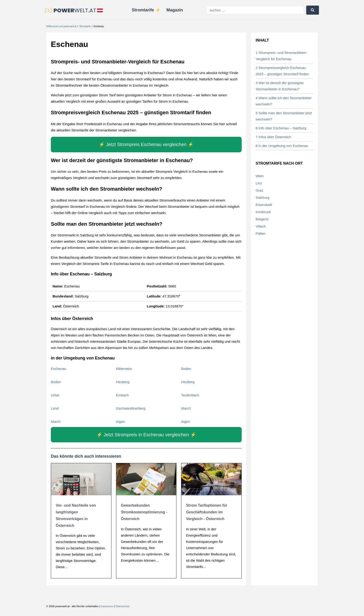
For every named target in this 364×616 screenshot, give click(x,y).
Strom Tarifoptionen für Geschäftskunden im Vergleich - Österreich (206, 513)
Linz (259, 183)
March (186, 409)
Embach (122, 395)
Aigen (120, 422)
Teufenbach (190, 395)
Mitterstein (124, 369)
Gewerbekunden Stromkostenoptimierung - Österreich (144, 513)
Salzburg (262, 198)
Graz (259, 191)
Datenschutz (122, 607)
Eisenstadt (264, 205)
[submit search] (313, 10)
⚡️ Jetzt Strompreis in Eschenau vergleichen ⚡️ (146, 435)
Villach (261, 227)
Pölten (261, 234)
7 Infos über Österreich (273, 137)
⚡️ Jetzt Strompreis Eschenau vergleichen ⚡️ (146, 145)
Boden (186, 369)
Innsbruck (263, 212)
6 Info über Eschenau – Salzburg (281, 129)
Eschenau (59, 369)
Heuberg (123, 382)
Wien (260, 176)
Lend (55, 409)
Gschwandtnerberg (131, 409)
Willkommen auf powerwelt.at (61, 27)
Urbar (55, 395)
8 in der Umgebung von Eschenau (282, 146)
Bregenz (262, 219)
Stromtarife (85, 27)
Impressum (107, 607)
